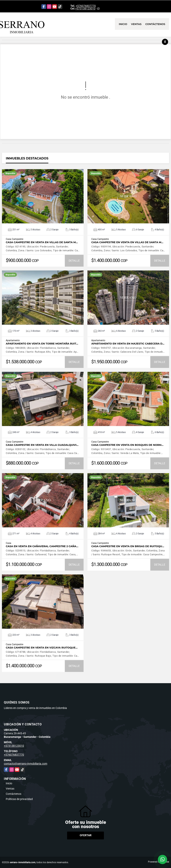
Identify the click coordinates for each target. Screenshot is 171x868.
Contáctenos (155, 24)
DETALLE (74, 261)
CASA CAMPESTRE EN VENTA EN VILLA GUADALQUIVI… (42, 445)
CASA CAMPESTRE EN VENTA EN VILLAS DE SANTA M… (42, 242)
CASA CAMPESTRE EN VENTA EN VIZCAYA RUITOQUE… (42, 648)
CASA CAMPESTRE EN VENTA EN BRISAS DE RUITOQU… (128, 546)
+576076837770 (86, 6)
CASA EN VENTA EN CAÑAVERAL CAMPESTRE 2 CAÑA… (42, 546)
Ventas (136, 24)
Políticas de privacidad (19, 799)
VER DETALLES (43, 196)
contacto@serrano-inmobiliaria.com (26, 764)
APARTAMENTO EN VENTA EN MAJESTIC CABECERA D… (128, 344)
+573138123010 (85, 9)
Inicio (123, 24)
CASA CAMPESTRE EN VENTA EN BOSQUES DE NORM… (127, 445)
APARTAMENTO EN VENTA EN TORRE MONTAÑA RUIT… (42, 344)
